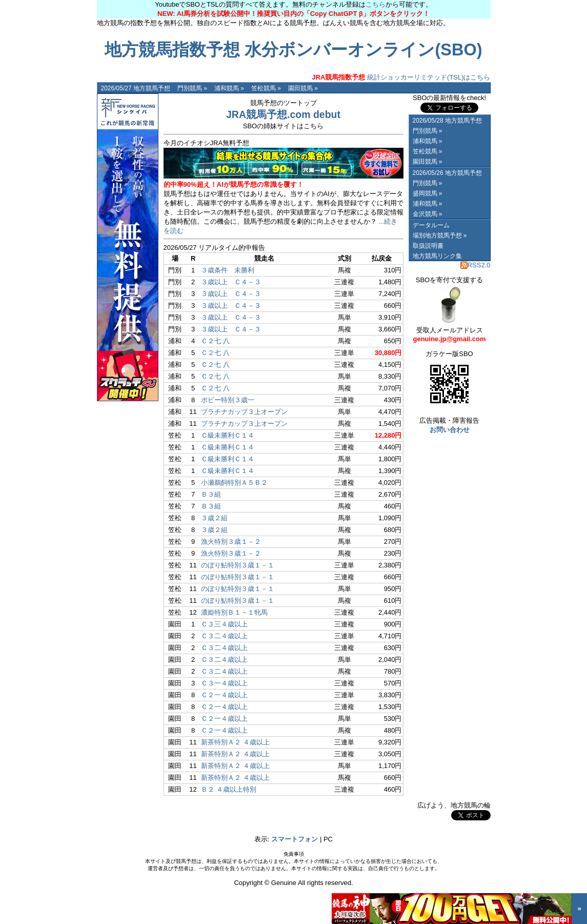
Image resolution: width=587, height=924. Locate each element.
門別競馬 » (192, 88)
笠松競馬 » (266, 88)
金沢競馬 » (428, 214)
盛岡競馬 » (428, 193)
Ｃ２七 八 (215, 341)
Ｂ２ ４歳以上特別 (229, 789)
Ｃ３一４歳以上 (224, 683)
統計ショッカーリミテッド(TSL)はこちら (401, 77)
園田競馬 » (303, 88)
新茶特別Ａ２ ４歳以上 (235, 742)
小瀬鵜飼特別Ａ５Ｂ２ (234, 483)
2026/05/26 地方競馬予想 (447, 173)
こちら (376, 4)
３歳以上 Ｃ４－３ (231, 282)
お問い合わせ (450, 430)
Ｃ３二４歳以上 (224, 636)
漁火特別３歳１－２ (231, 542)
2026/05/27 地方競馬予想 (136, 88)
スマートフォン (295, 839)
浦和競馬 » (229, 88)
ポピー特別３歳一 (228, 400)
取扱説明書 (428, 246)
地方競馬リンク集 (437, 256)
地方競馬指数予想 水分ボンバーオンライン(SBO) (293, 50)
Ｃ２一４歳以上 (224, 695)
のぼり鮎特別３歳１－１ (238, 565)
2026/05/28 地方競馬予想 (447, 121)
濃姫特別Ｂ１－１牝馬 (234, 612)
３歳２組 (214, 518)
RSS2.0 (475, 265)
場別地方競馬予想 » (440, 235)
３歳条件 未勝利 (228, 270)
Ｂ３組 (211, 494)
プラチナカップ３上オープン (244, 412)
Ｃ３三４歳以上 (224, 624)
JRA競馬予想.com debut (283, 114)
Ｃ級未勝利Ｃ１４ (228, 435)
